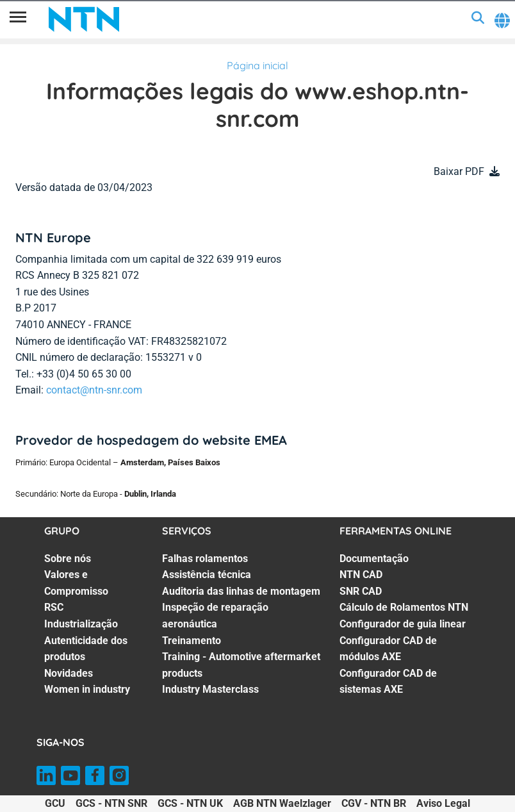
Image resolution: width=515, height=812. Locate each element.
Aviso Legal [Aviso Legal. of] (443, 803)
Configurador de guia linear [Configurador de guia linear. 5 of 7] (403, 624)
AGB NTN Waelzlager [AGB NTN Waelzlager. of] (282, 803)
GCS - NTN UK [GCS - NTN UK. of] (190, 803)
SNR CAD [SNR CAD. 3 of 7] (361, 591)
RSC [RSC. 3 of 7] (54, 607)
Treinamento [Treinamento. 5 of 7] (192, 641)
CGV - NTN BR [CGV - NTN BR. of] (374, 803)
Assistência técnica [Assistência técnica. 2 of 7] (207, 575)
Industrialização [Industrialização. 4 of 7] (81, 624)
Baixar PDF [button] (459, 171)
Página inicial (257, 65)
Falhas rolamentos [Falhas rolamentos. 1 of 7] (205, 559)
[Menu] (18, 19)
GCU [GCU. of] (55, 803)
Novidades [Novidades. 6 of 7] (69, 673)
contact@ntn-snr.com (94, 390)
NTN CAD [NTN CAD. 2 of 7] (361, 575)
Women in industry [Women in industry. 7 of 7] (87, 689)
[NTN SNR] (84, 19)
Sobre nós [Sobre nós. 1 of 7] (68, 559)
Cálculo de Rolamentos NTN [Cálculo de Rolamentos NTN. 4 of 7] (404, 607)
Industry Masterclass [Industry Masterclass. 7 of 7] (210, 689)
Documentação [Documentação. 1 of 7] (374, 559)
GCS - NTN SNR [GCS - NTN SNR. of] (111, 803)
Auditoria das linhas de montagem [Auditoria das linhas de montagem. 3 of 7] (241, 591)
